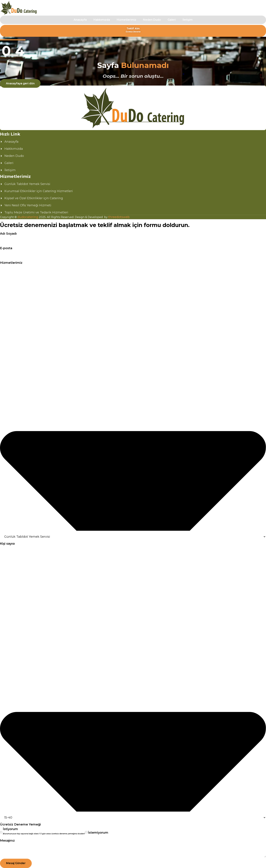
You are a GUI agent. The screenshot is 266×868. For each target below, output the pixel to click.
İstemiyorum (98, 833)
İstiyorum (44, 832)
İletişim (188, 20)
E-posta (6, 248)
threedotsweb (119, 217)
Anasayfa (80, 20)
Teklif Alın (133, 30)
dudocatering (28, 217)
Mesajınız (7, 841)
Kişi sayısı (7, 544)
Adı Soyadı (8, 234)
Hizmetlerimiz (126, 20)
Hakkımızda (102, 20)
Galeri (172, 20)
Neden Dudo (152, 20)
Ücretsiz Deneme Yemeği (20, 824)
